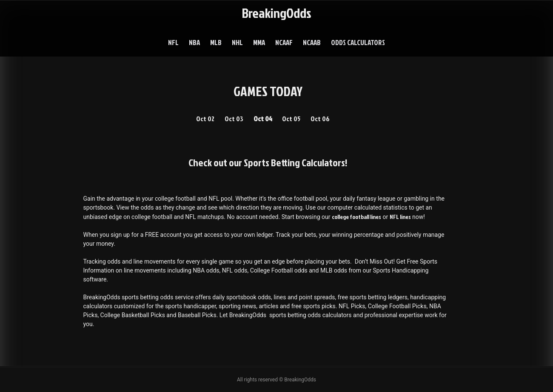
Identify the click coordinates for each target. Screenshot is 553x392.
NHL (237, 42)
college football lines (356, 217)
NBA (194, 42)
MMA (259, 42)
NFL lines (400, 217)
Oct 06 (320, 119)
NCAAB (312, 42)
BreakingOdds (276, 13)
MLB (216, 42)
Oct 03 (234, 119)
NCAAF (284, 42)
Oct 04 (263, 119)
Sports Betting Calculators (294, 162)
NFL (173, 42)
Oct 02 (205, 119)
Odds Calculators (358, 42)
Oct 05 (291, 119)
